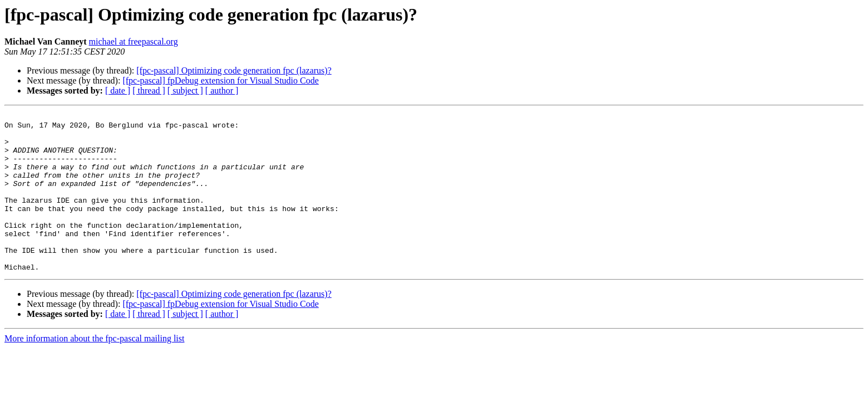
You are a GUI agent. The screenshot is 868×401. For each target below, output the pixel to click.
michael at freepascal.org (134, 41)
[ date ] (118, 91)
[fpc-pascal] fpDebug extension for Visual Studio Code (220, 80)
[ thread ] (149, 91)
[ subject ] (185, 91)
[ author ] (222, 91)
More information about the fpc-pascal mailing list (94, 370)
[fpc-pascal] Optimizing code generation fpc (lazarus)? (234, 70)
